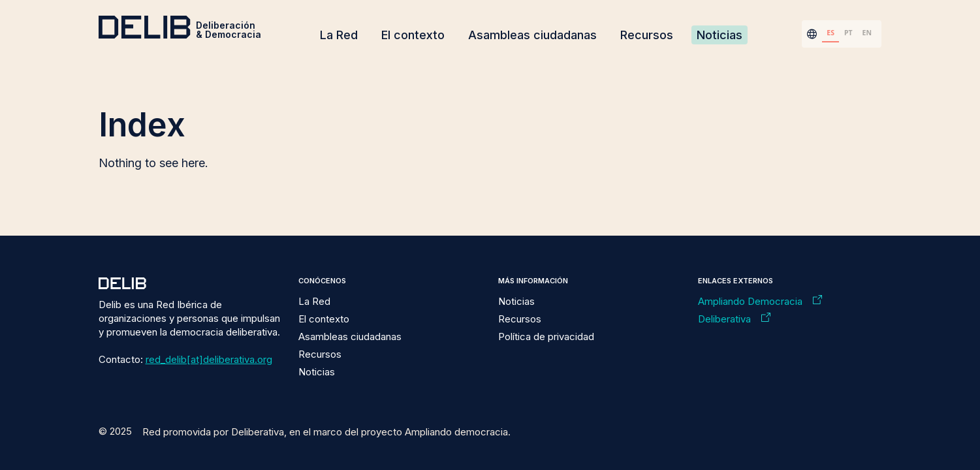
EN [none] (867, 33)
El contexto (413, 35)
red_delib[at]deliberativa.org (209, 359)
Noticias (719, 35)
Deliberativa (724, 319)
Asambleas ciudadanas (532, 35)
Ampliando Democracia (750, 301)
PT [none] (848, 33)
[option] (848, 34)
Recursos (647, 35)
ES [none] (830, 33)
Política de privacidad (546, 337)
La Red (339, 35)
